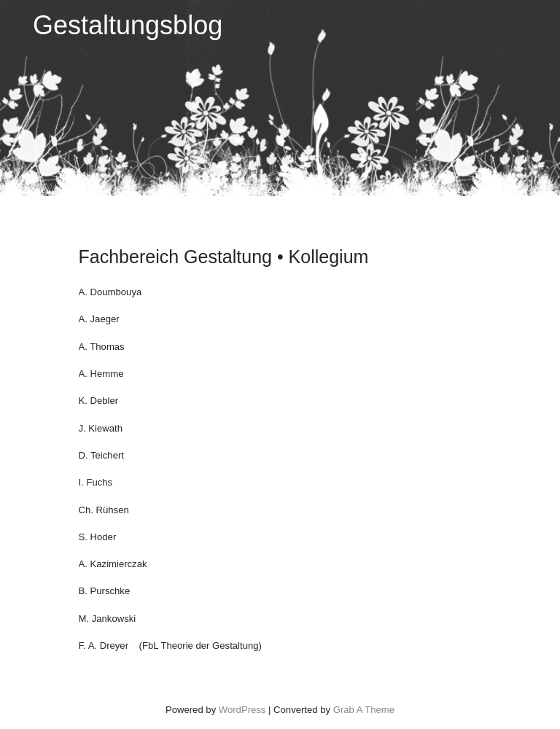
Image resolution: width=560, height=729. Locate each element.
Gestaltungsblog (128, 25)
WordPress (242, 710)
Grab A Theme (364, 710)
